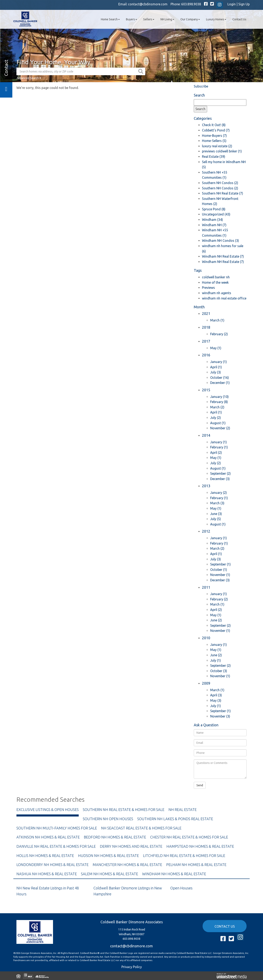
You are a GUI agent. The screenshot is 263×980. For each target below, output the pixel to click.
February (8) (219, 402)
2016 (206, 355)
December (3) (220, 479)
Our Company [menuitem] (190, 19)
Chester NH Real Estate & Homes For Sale (189, 837)
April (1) (216, 367)
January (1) (219, 362)
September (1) (220, 564)
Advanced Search (28, 78)
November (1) (220, 575)
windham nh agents (217, 293)
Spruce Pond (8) (214, 209)
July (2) (216, 418)
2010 (206, 638)
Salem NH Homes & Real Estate (110, 874)
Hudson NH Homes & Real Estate (108, 856)
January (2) (219, 493)
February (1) (219, 447)
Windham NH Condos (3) (220, 241)
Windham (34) (212, 220)
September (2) (220, 473)
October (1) (219, 570)
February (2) (219, 334)
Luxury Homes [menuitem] (216, 19)
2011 (206, 587)
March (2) (217, 407)
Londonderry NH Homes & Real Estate (52, 865)
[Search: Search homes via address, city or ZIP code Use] (77, 71)
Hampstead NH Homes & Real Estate (200, 846)
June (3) (216, 514)
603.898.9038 (191, 4)
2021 (206, 313)
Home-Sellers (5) (214, 141)
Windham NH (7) (214, 225)
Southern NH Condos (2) (220, 183)
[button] (141, 71)
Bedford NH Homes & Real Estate (115, 837)
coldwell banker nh (216, 277)
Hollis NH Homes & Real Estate (45, 856)
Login (232, 4)
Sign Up (244, 4)
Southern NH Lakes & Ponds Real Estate (175, 819)
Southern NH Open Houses (108, 819)
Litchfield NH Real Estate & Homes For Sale (184, 856)
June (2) (216, 620)
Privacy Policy (132, 967)
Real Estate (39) (214, 157)
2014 (206, 435)
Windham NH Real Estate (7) (223, 256)
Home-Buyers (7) (214, 136)
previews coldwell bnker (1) (222, 151)
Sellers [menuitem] (149, 19)
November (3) (220, 716)
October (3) (219, 671)
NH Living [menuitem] (167, 19)
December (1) (220, 383)
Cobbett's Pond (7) (216, 130)
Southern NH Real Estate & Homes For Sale (124, 810)
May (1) (216, 348)
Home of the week (215, 282)
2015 (206, 390)
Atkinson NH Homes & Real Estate (48, 837)
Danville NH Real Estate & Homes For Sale (56, 846)
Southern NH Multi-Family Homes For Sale (57, 828)
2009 (206, 683)
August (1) (218, 423)
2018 (206, 327)
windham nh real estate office (224, 298)
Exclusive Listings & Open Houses (48, 810)
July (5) (216, 519)
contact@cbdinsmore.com (148, 4)
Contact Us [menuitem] (239, 19)
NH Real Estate (183, 810)
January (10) (219, 397)
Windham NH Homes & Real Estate (174, 874)
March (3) (217, 503)
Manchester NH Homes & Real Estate (127, 865)
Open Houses (181, 888)
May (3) (216, 700)
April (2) (216, 453)
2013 (206, 486)
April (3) (216, 695)
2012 (206, 531)
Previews (208, 288)
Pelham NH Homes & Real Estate (196, 865)
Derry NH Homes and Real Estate (131, 846)
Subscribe (201, 86)
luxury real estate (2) (217, 146)
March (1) (217, 320)
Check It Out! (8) (214, 125)
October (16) (220, 378)
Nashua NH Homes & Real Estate (47, 874)
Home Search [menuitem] (110, 19)
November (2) (220, 428)
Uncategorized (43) (216, 214)
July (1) (216, 660)
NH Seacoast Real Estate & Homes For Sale (141, 828)
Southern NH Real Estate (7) (223, 193)
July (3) (216, 372)
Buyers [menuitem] (131, 19)
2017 (206, 341)
